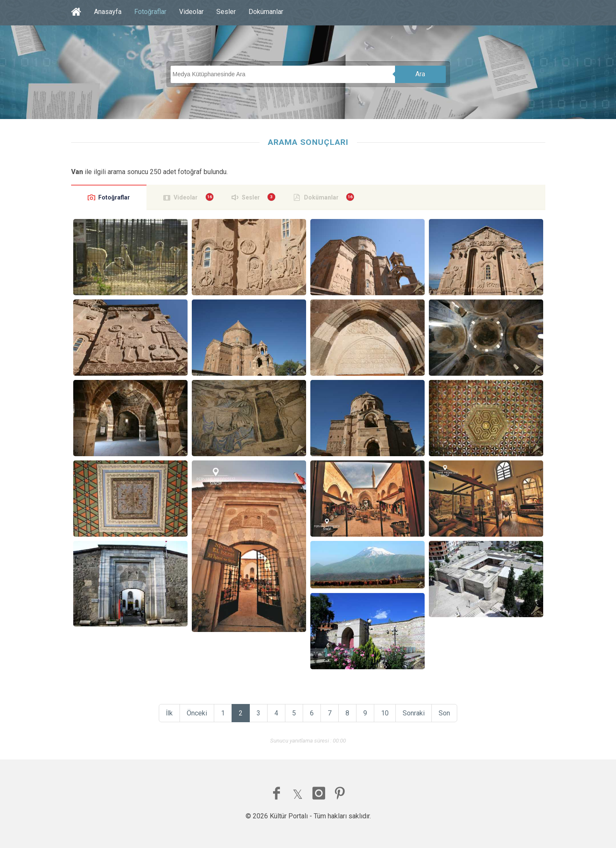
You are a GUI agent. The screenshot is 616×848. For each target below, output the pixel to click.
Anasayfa (108, 12)
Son (444, 713)
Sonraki (414, 713)
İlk (169, 713)
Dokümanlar (266, 12)
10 (385, 713)
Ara (420, 74)
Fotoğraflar (150, 12)
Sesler (226, 12)
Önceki (197, 713)
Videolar (191, 12)
